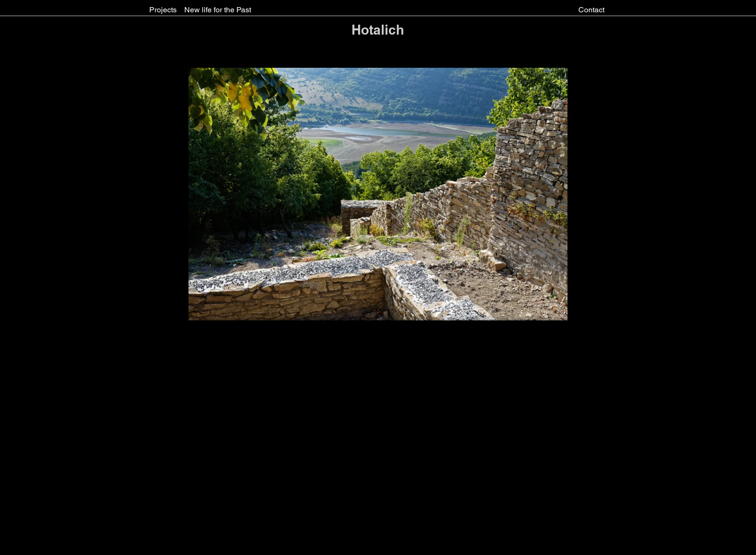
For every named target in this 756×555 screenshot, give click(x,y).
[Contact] (591, 10)
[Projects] (163, 10)
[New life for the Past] (218, 10)
